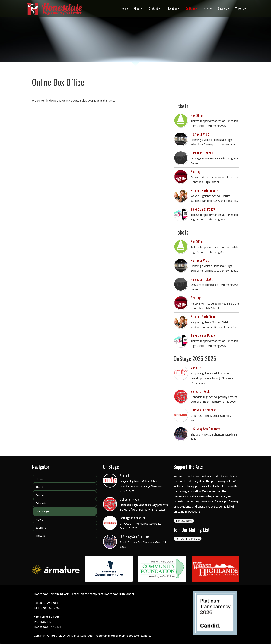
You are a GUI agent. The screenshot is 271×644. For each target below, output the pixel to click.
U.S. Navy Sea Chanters (205, 429)
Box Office (197, 115)
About (138, 8)
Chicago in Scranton (204, 410)
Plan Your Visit (200, 134)
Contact (155, 8)
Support (223, 8)
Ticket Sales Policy (203, 209)
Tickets (241, 8)
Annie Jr (196, 368)
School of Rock (200, 391)
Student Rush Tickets (204, 190)
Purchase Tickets (202, 153)
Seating (196, 172)
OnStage (192, 8)
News (208, 8)
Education (173, 8)
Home (125, 8)
